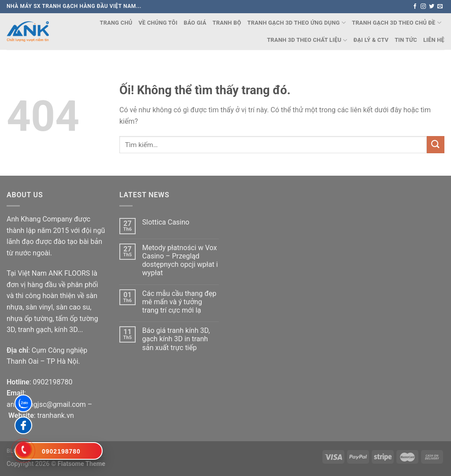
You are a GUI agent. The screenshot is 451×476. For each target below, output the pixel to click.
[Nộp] (436, 145)
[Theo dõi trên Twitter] (432, 7)
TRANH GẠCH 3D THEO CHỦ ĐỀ (397, 23)
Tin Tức (406, 40)
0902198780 (52, 382)
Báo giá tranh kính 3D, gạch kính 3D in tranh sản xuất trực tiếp (176, 339)
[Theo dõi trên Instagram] (423, 7)
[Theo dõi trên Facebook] (415, 7)
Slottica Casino (166, 222)
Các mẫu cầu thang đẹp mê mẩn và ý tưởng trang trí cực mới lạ (179, 302)
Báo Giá (195, 23)
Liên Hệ (434, 40)
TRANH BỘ (227, 23)
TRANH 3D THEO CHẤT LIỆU (307, 40)
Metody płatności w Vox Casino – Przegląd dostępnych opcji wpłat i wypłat (180, 260)
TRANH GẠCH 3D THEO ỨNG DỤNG (297, 23)
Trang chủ (116, 23)
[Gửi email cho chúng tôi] (440, 7)
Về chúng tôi (158, 23)
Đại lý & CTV (371, 40)
